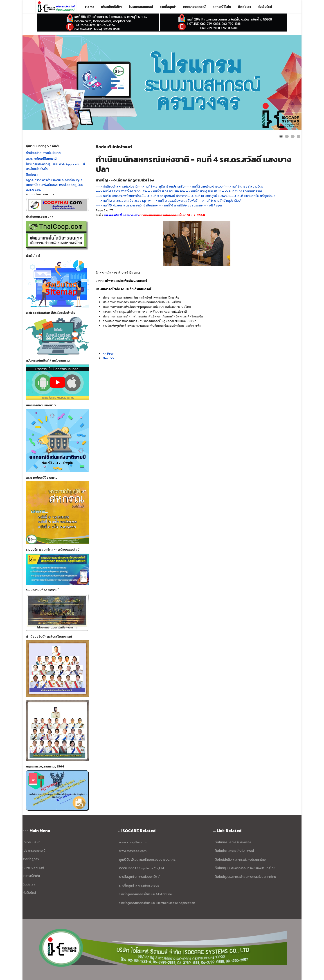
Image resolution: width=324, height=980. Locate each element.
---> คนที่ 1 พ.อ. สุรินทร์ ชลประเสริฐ (161, 187)
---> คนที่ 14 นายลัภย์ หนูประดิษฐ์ (219, 201)
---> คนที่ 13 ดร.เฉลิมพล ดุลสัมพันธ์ (174, 201)
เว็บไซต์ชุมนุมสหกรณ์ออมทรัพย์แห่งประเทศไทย (245, 868)
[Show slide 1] (281, 136)
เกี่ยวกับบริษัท (31, 842)
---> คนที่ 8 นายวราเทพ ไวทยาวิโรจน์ (119, 196)
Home (90, 7)
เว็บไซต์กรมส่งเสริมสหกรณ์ (233, 842)
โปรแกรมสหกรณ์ (141, 7)
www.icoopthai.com (133, 842)
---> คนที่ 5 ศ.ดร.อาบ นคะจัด (165, 191)
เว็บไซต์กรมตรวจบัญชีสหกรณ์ (234, 851)
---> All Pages (212, 205)
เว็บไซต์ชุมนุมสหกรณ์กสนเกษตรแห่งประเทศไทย (245, 877)
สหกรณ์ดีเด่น (222, 7)
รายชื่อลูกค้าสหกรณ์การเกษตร (139, 886)
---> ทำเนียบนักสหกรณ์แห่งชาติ (117, 187)
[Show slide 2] (287, 136)
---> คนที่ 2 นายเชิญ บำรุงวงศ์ (205, 187)
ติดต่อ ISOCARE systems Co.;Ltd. (142, 868)
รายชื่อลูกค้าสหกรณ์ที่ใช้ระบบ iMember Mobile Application (157, 903)
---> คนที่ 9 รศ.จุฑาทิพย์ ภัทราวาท (165, 196)
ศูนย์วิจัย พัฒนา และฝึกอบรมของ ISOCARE (147, 860)
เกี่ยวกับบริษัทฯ (112, 7)
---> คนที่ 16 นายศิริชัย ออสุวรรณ (179, 205)
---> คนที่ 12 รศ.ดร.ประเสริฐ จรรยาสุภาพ (123, 201)
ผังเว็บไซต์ (265, 7)
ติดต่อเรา (244, 7)
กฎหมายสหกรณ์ (194, 7)
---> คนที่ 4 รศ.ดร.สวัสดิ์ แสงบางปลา (121, 191)
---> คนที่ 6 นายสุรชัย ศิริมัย (203, 191)
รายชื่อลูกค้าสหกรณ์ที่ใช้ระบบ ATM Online (145, 894)
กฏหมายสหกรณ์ (33, 868)
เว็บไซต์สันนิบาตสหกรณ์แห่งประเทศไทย (240, 860)
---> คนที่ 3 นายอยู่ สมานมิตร (244, 187)
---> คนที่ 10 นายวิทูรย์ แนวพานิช (209, 196)
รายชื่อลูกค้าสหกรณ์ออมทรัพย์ (139, 877)
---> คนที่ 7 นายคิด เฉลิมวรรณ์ (242, 191)
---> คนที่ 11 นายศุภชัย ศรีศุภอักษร (253, 196)
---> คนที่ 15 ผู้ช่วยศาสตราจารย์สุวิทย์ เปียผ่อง (126, 205)
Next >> (108, 358)
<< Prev (108, 354)
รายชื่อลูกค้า (168, 7)
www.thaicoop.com (132, 851)
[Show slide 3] (293, 136)
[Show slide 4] (299, 136)
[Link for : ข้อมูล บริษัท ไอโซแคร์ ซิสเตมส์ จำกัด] (162, 83)
